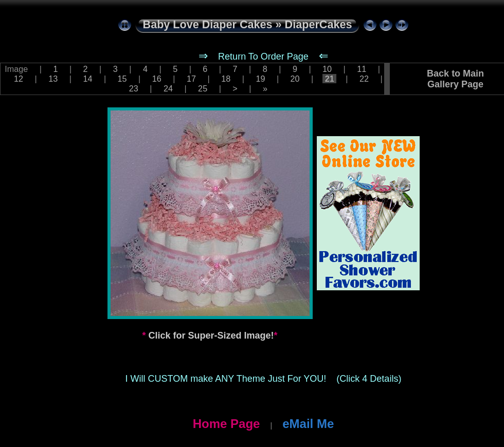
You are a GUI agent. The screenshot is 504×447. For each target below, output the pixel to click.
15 (122, 79)
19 (260, 79)
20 (295, 79)
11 (362, 69)
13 (53, 79)
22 (364, 79)
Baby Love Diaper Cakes (208, 24)
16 (157, 79)
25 (203, 88)
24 (168, 88)
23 (133, 88)
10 (327, 69)
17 (192, 79)
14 (88, 79)
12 (18, 79)
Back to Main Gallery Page (455, 79)
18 (226, 79)
